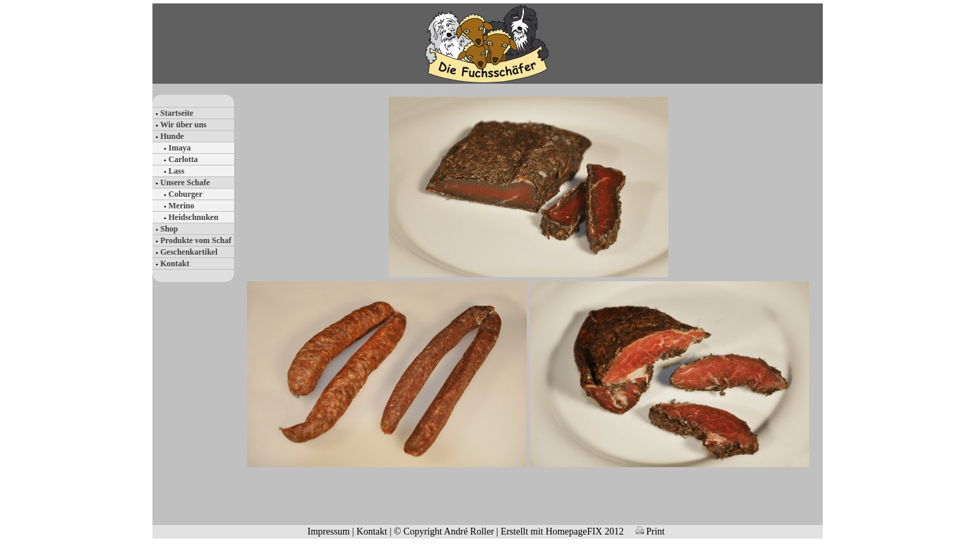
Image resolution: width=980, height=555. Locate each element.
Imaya (180, 148)
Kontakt (175, 264)
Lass (177, 171)
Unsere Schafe (185, 183)
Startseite (177, 113)
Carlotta (183, 159)
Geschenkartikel (189, 252)
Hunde (173, 136)
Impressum (329, 532)
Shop (169, 229)
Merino (182, 206)
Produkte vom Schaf (196, 240)
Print (650, 532)
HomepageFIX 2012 (585, 532)
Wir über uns (184, 125)
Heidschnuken (194, 217)
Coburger (186, 194)
